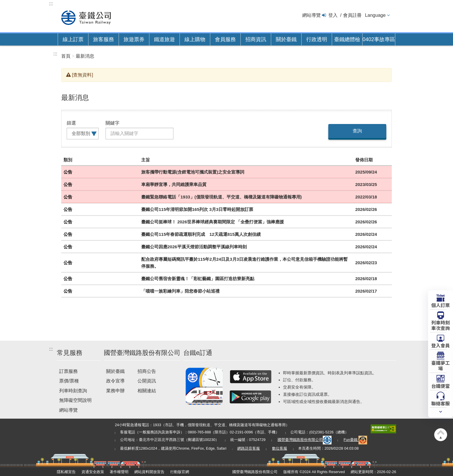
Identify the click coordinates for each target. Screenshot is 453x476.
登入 (333, 15)
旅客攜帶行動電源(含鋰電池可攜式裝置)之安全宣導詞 (193, 172)
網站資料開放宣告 (149, 472)
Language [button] (375, 15)
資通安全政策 (93, 472)
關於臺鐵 (286, 39)
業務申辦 (115, 391)
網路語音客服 (249, 448)
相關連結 (147, 391)
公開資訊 (147, 381)
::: (51, 4)
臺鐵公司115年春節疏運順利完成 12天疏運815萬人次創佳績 (201, 234)
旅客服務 (104, 39)
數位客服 (280, 448)
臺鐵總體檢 (347, 39)
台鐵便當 (441, 386)
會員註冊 (352, 15)
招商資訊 (256, 39)
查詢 (357, 131)
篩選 (71, 123)
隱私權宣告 (66, 472)
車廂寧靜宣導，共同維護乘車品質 (174, 184)
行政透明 (317, 39)
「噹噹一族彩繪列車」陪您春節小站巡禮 (180, 291)
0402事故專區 (379, 39)
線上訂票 (73, 39)
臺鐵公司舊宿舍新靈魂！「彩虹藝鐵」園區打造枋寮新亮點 (198, 279)
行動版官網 (180, 472)
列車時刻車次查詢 (441, 325)
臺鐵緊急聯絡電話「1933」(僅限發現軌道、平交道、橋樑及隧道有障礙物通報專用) (221, 197)
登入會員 (441, 345)
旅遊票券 (134, 39)
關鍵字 (113, 123)
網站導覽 (311, 15)
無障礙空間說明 (75, 400)
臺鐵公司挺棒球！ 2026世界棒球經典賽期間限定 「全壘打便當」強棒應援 (213, 222)
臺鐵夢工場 (441, 365)
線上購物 (195, 39)
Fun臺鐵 (356, 440)
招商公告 (147, 371)
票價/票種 (69, 381)
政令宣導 (115, 381)
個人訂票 (441, 305)
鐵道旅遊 (164, 39)
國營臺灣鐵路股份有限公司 (305, 440)
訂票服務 (68, 371)
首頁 (66, 56)
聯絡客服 (441, 403)
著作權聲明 (119, 472)
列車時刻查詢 (73, 391)
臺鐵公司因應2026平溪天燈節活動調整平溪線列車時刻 (194, 247)
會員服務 (225, 39)
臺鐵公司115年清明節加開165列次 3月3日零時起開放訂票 (197, 209)
